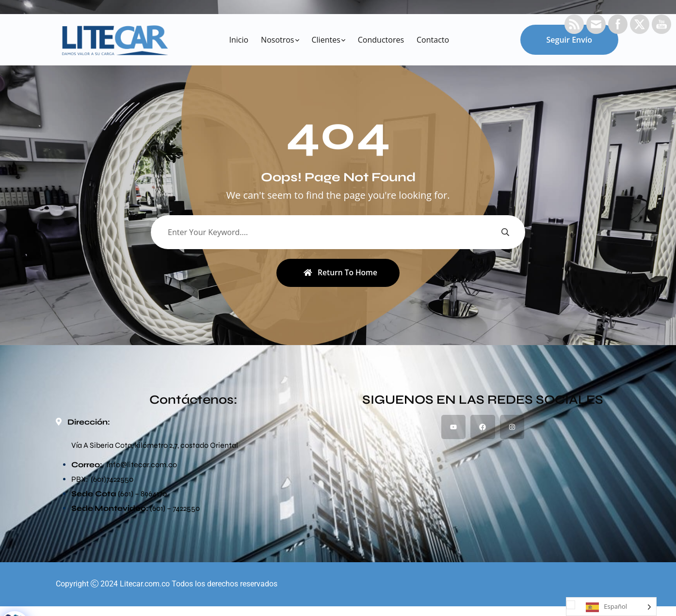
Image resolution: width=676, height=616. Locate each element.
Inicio (239, 40)
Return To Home (340, 273)
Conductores (381, 40)
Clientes (326, 40)
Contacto (433, 40)
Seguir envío (569, 40)
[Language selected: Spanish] (611, 607)
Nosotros (277, 40)
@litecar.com (143, 466)
